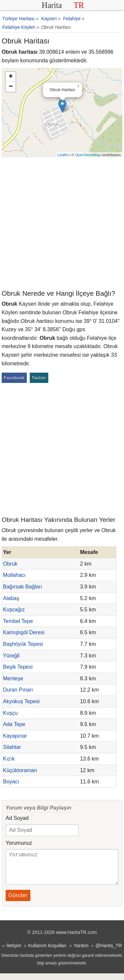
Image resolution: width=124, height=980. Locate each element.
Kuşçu (10, 713)
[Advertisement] (62, 223)
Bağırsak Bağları (22, 587)
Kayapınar (15, 736)
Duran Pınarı (18, 690)
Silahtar (12, 747)
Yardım (81, 952)
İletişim (14, 952)
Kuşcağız (14, 610)
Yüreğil (11, 656)
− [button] (11, 87)
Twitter (39, 378)
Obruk (10, 564)
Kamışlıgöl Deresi (24, 632)
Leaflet (63, 155)
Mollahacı (14, 575)
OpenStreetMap (88, 155)
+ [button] (11, 77)
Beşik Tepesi (18, 667)
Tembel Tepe (18, 621)
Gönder (18, 902)
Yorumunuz (19, 843)
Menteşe (13, 678)
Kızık (9, 759)
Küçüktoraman (20, 770)
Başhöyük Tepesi (23, 644)
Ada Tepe (14, 724)
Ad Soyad (17, 818)
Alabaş (11, 598)
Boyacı (11, 782)
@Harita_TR (108, 952)
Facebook (14, 378)
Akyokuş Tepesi (21, 701)
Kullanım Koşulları (47, 952)
